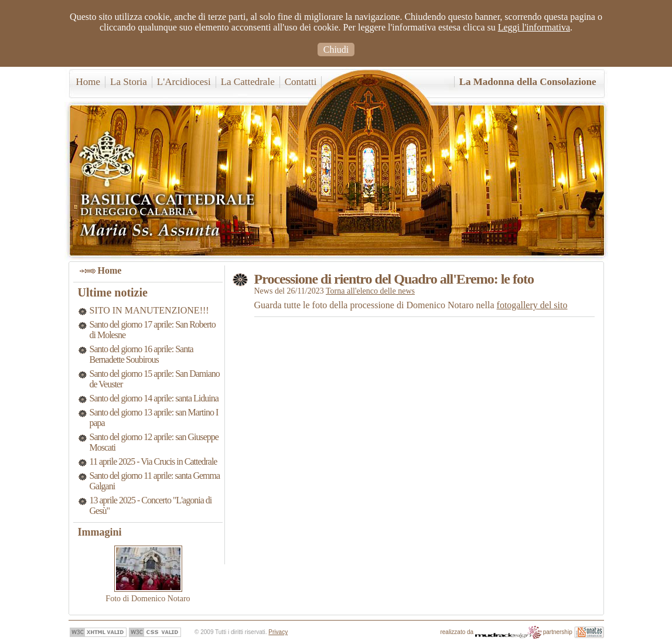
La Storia (129, 82)
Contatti (301, 82)
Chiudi (336, 50)
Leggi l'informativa (534, 27)
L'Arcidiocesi (184, 82)
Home (88, 82)
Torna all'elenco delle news (370, 291)
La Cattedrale (248, 82)
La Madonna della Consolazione (528, 82)
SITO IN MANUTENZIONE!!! (149, 310)
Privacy (278, 632)
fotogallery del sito (532, 305)
